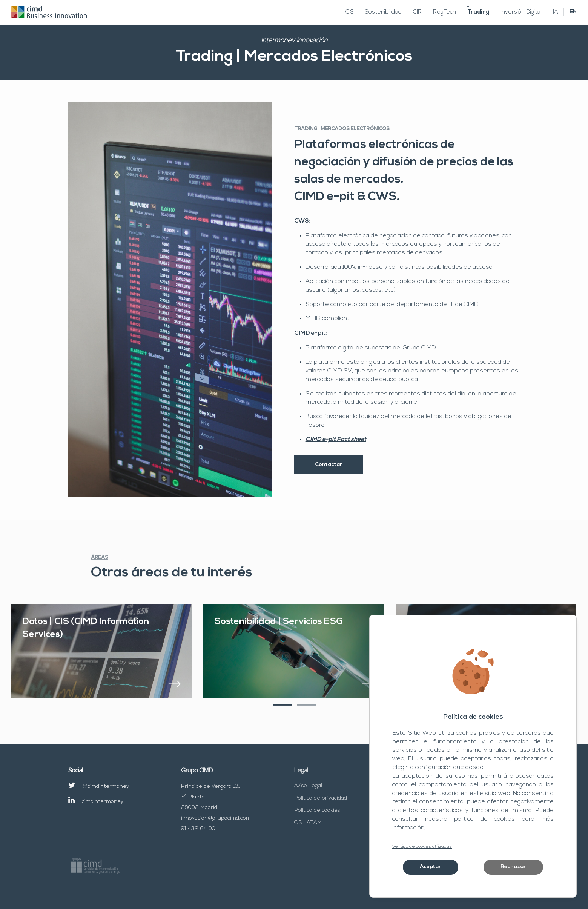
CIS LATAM (308, 823)
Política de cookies (317, 810)
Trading (478, 12)
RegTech (444, 12)
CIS (350, 12)
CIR (417, 12)
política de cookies (485, 819)
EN (573, 12)
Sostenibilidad (383, 12)
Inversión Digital (521, 12)
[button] (282, 715)
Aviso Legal (308, 786)
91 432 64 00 (198, 829)
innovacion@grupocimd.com (216, 818)
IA (555, 12)
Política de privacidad (321, 798)
